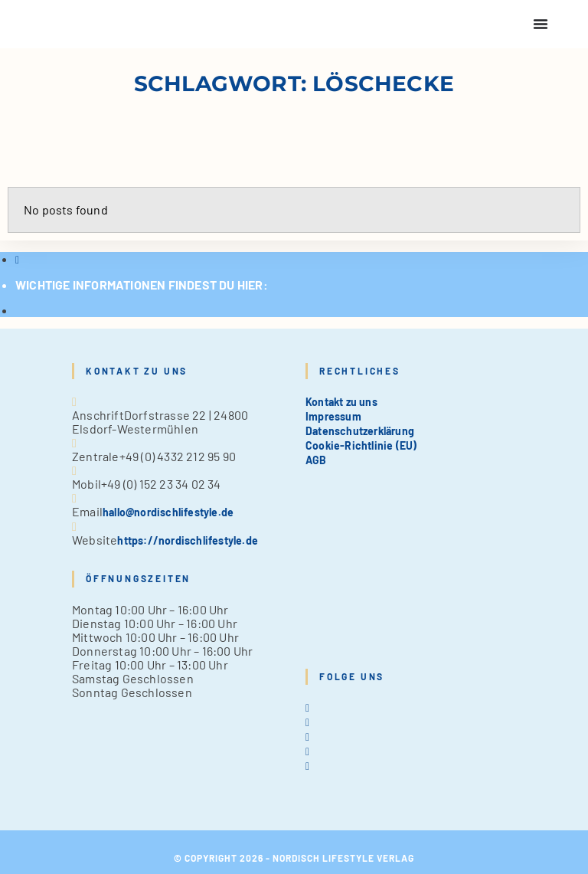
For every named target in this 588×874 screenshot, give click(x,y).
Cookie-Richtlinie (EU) (361, 445)
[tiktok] (307, 766)
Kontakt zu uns (341, 402)
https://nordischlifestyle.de (188, 540)
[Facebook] (307, 722)
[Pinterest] (307, 751)
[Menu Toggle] (541, 24)
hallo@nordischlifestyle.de (168, 512)
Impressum (333, 416)
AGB (316, 460)
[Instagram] (307, 737)
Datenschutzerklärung (360, 431)
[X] (307, 707)
